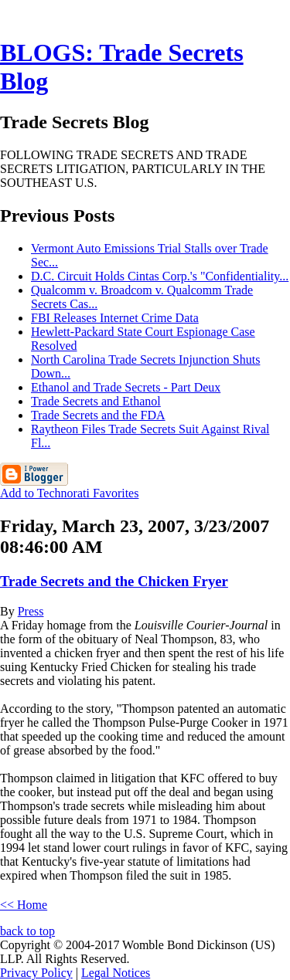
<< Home (24, 905)
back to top (27, 931)
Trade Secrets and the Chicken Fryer (114, 581)
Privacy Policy (36, 973)
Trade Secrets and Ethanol (96, 401)
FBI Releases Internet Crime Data (115, 318)
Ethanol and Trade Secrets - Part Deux (126, 387)
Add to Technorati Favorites (69, 493)
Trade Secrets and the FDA (98, 415)
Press (31, 611)
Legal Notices (116, 973)
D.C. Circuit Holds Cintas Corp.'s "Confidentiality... (160, 276)
